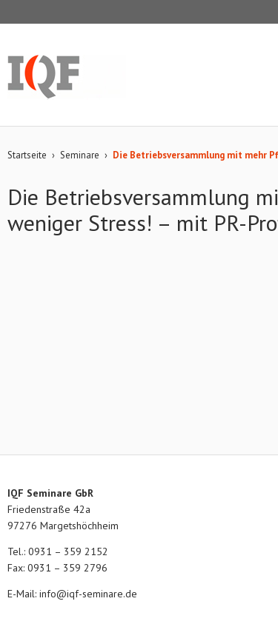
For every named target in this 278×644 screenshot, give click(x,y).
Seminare (80, 155)
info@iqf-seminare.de (88, 594)
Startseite (27, 155)
